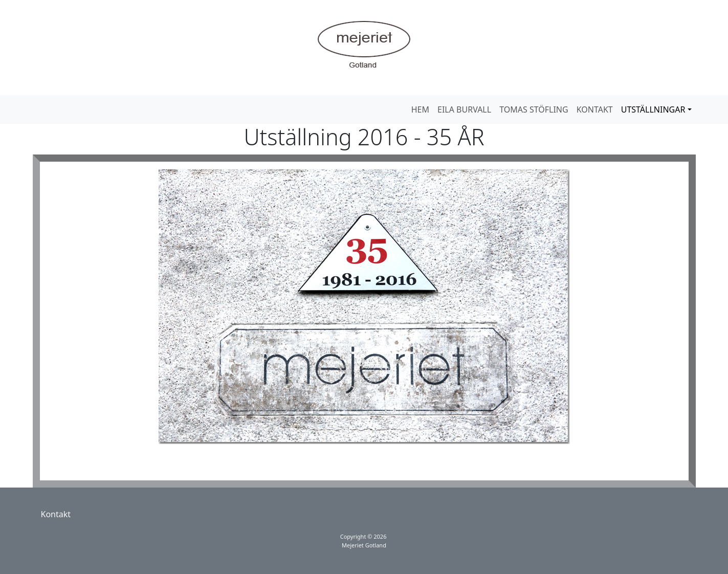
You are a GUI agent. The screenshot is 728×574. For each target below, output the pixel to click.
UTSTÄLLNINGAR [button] (653, 109)
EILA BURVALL (464, 109)
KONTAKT (595, 109)
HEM (420, 109)
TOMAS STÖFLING (534, 109)
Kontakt (56, 514)
